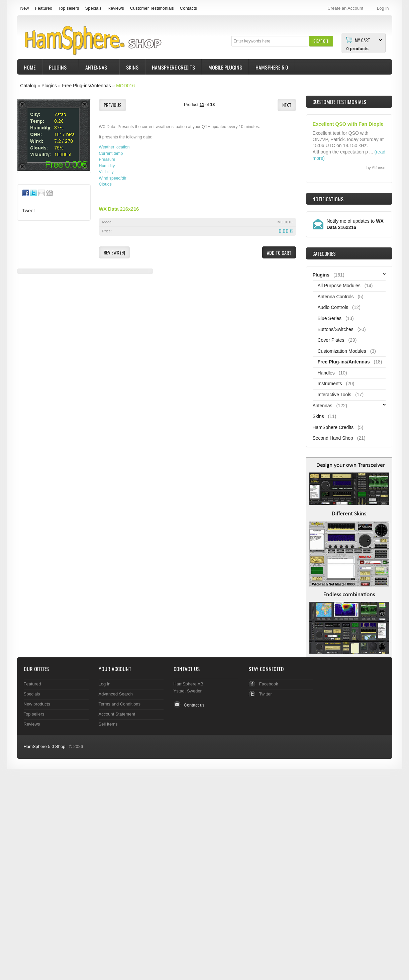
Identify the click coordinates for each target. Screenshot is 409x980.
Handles (326, 373)
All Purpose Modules (339, 286)
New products (37, 704)
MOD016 (125, 86)
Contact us (194, 705)
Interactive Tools (335, 395)
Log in (105, 684)
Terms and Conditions (120, 704)
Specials (93, 8)
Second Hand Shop (333, 438)
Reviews (116, 8)
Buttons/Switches (336, 329)
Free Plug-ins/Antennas (86, 86)
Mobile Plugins (225, 67)
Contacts (188, 8)
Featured (43, 8)
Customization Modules (342, 351)
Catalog (28, 86)
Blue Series (330, 318)
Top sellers (69, 8)
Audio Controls (333, 307)
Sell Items (108, 724)
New (25, 8)
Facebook (269, 684)
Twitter (266, 694)
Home (30, 67)
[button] (321, 41)
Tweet (29, 211)
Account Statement (117, 714)
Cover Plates (331, 340)
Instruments (330, 384)
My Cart (363, 40)
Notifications (328, 199)
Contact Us (187, 669)
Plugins (59, 68)
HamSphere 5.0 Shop (45, 746)
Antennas (97, 68)
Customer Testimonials (152, 8)
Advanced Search (116, 694)
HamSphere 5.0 (272, 67)
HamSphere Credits (173, 67)
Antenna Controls (336, 297)
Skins (132, 67)
